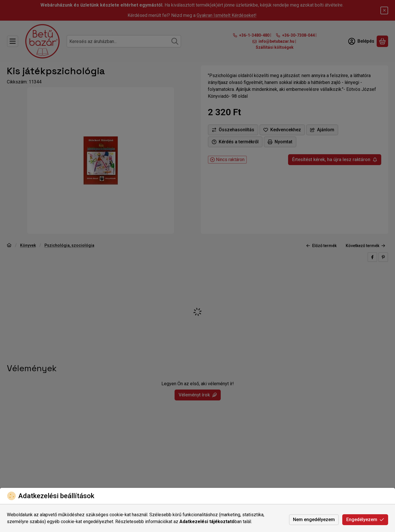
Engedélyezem (365, 520)
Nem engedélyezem (314, 520)
